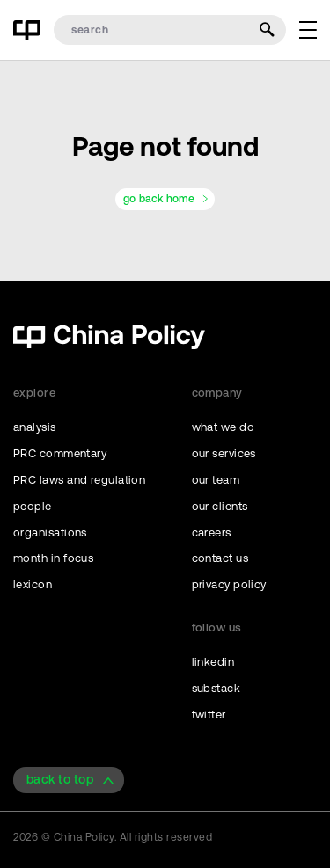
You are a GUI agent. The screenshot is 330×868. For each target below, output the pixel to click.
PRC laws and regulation (79, 480)
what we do (224, 427)
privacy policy (229, 584)
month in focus (53, 558)
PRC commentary (60, 453)
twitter (209, 715)
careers (212, 532)
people (33, 506)
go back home (159, 199)
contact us (220, 558)
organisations (50, 532)
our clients (220, 506)
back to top (60, 779)
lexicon (33, 584)
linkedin (213, 662)
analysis (35, 427)
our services (224, 453)
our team (216, 480)
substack (216, 688)
